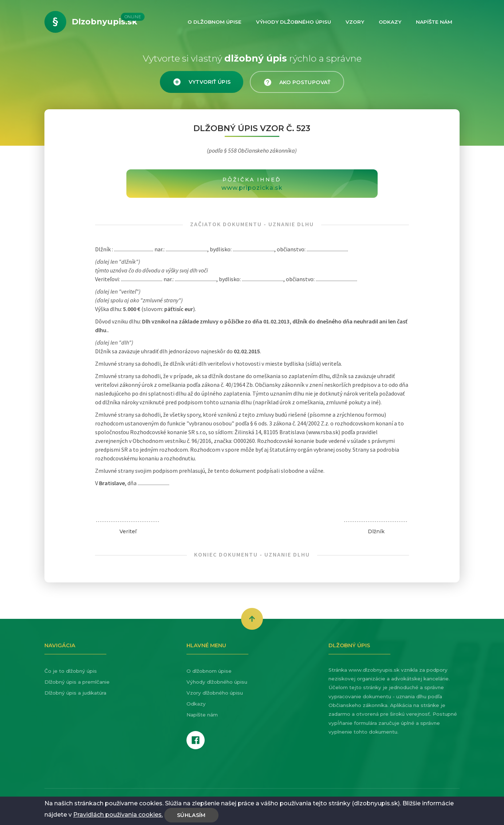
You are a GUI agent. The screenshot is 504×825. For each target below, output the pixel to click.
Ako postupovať (297, 82)
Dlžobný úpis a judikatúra (75, 693)
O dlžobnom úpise (209, 671)
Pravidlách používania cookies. (118, 815)
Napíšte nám (202, 715)
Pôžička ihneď (252, 184)
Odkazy (196, 704)
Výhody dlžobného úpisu (217, 682)
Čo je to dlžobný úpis (71, 671)
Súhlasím (191, 815)
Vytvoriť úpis (202, 82)
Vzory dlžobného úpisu (215, 693)
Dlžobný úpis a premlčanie (77, 682)
